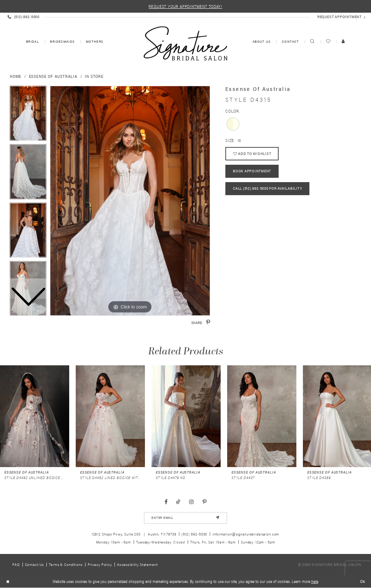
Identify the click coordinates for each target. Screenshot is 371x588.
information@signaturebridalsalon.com (246, 534)
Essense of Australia (53, 76)
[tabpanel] (130, 201)
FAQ (16, 565)
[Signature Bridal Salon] (185, 43)
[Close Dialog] (8, 582)
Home (16, 76)
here (315, 582)
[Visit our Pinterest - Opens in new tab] (205, 502)
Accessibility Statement (137, 565)
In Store (94, 76)
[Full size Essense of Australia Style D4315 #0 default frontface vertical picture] (130, 201)
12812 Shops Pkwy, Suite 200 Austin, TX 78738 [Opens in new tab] (134, 534)
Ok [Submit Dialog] (363, 581)
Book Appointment (252, 171)
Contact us (35, 565)
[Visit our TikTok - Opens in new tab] (178, 502)
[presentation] (35, 416)
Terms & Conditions (66, 565)
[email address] (185, 518)
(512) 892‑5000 (195, 534)
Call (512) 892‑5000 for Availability (268, 189)
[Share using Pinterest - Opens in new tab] (208, 322)
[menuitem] (32, 42)
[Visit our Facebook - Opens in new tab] (166, 502)
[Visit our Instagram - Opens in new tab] (191, 502)
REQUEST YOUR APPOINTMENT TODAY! (185, 6)
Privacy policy (100, 565)
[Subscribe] (218, 518)
